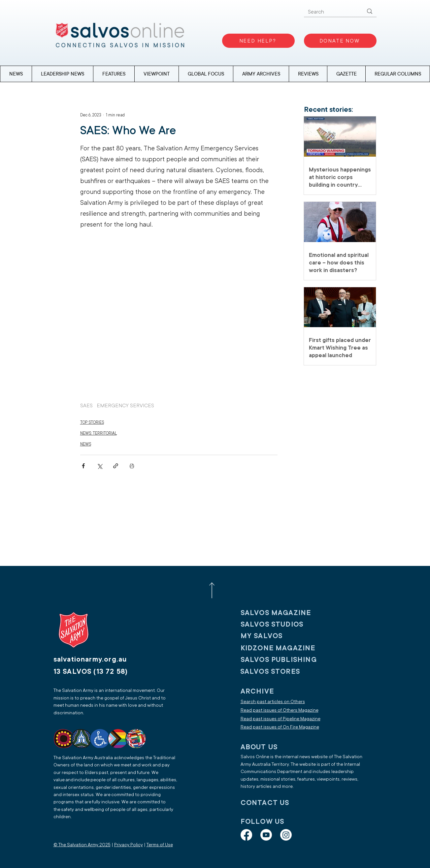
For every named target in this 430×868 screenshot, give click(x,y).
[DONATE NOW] (340, 41)
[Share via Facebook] (83, 466)
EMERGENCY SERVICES (125, 406)
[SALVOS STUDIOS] (284, 624)
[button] (397, 74)
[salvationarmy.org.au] (98, 659)
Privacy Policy (129, 845)
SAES (86, 406)
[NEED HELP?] (258, 41)
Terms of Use (160, 845)
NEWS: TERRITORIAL (99, 433)
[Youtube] (266, 835)
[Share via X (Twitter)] (99, 466)
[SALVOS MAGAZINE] (284, 613)
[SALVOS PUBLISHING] (284, 659)
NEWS (86, 444)
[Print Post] (132, 466)
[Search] (331, 12)
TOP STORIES (92, 422)
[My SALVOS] (284, 636)
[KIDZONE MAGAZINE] (284, 648)
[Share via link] (116, 466)
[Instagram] (286, 835)
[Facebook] (246, 835)
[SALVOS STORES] (283, 671)
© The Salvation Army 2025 (82, 845)
